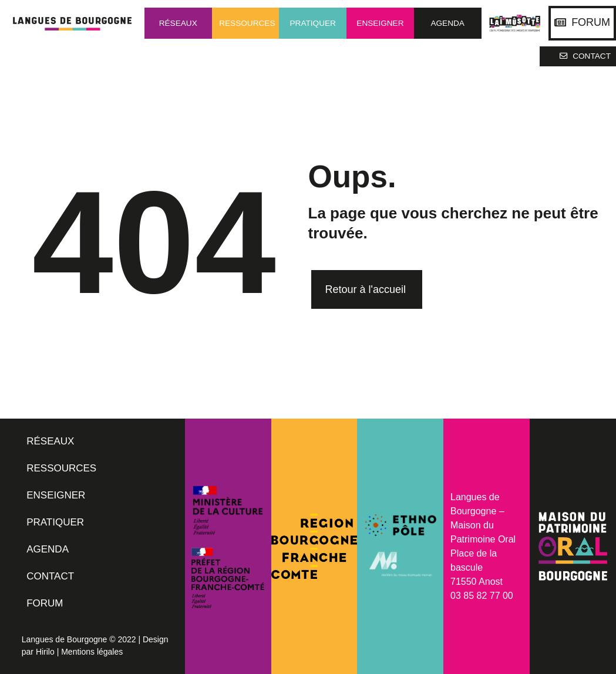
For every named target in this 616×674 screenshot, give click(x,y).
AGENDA (48, 549)
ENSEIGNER (56, 495)
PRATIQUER (55, 522)
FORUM (45, 603)
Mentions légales (92, 652)
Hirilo (45, 652)
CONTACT (50, 576)
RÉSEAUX (50, 441)
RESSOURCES (61, 468)
